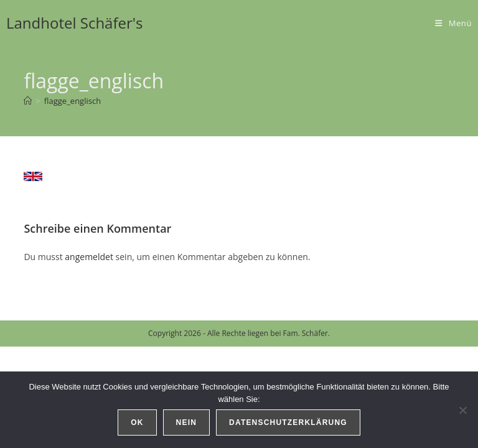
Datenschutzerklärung (288, 422)
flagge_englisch (73, 101)
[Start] (28, 101)
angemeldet (89, 257)
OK (137, 422)
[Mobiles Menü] (453, 23)
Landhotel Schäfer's (75, 23)
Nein (186, 422)
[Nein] (462, 410)
